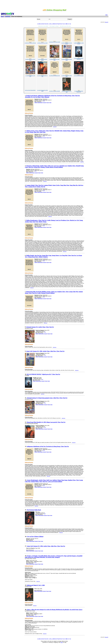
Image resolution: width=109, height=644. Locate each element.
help (44, 101)
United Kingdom (40, 103)
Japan (50, 103)
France (48, 103)
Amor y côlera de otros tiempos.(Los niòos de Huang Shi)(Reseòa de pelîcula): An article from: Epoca (55, 610)
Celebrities (8, 16)
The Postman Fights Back (34, 510)
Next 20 (107, 22)
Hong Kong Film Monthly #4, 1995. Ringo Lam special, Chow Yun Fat (46, 422)
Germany (45, 103)
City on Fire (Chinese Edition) (35, 536)
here (62, 642)
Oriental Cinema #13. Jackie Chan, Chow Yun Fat (40, 327)
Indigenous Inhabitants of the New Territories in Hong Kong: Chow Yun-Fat (48, 446)
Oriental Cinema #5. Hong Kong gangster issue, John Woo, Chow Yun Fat (47, 398)
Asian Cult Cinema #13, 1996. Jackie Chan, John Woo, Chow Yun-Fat (46, 546)
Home (2, 16)
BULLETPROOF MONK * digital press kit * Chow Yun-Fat (43, 374)
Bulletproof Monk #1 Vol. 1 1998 (36, 585)
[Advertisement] (54, 4)
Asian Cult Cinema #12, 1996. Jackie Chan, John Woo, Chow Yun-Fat (45, 351)
